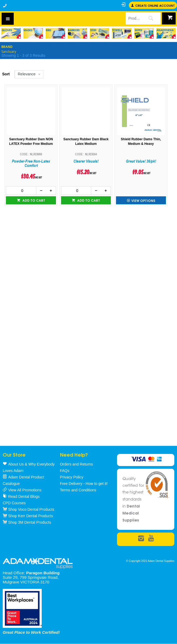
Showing (23, 55)
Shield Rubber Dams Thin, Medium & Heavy (141, 141)
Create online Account (155, 5)
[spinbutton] (21, 191)
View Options (143, 200)
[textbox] (133, 18)
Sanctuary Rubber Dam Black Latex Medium (86, 141)
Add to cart (33, 200)
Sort (6, 74)
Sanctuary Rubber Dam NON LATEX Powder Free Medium (31, 141)
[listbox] (29, 74)
